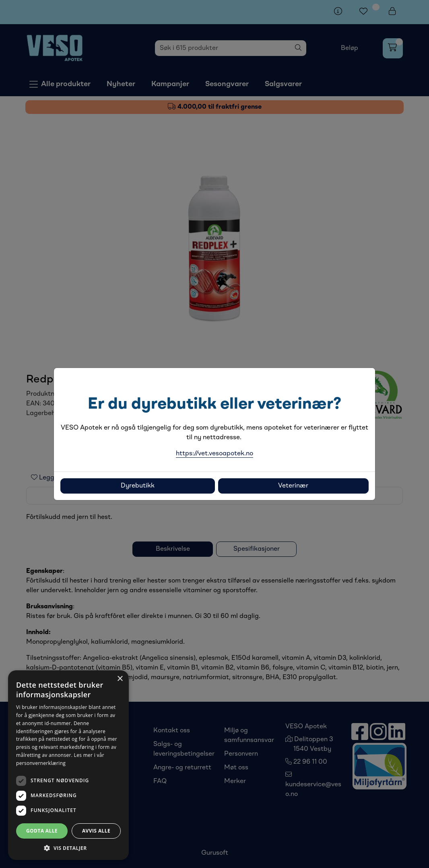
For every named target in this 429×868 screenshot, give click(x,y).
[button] (68, 848)
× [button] (120, 679)
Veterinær (293, 486)
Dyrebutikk (138, 486)
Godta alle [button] (42, 831)
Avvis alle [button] (96, 831)
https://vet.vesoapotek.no (214, 454)
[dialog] (68, 765)
